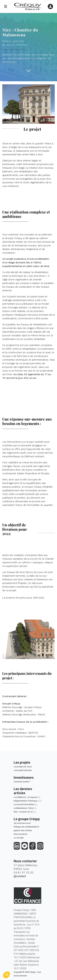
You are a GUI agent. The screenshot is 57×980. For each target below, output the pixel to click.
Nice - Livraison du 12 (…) (25, 812)
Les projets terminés (23, 770)
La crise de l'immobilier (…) (25, 804)
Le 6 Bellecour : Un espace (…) (27, 797)
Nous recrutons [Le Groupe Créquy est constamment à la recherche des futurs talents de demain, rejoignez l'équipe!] (20, 834)
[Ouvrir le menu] (50, 6)
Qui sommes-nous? (22, 823)
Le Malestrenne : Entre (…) (25, 808)
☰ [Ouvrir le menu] (6, 7)
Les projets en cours (23, 767)
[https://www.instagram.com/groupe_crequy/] (40, 846)
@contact (20, 876)
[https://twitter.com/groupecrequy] (25, 846)
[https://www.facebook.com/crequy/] (32, 846)
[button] (6, 975)
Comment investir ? (22, 782)
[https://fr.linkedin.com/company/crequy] (17, 846)
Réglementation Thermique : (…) (28, 801)
